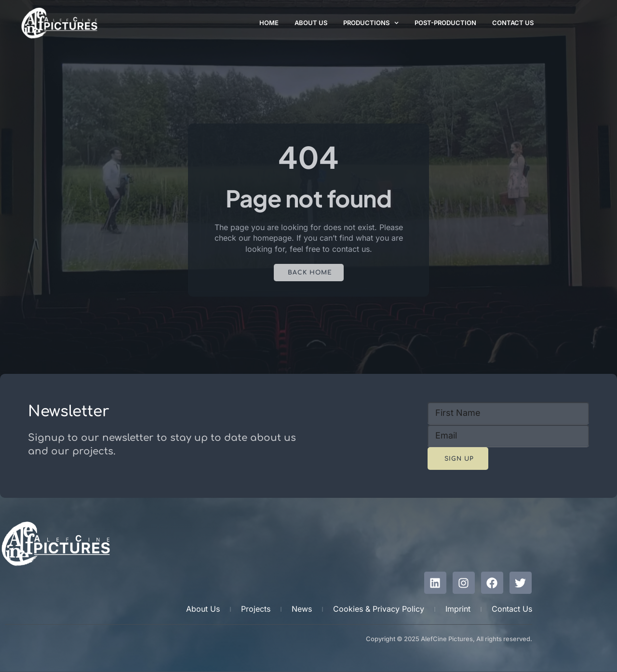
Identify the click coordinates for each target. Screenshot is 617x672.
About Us (311, 23)
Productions (371, 23)
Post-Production (445, 23)
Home (269, 23)
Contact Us (513, 23)
